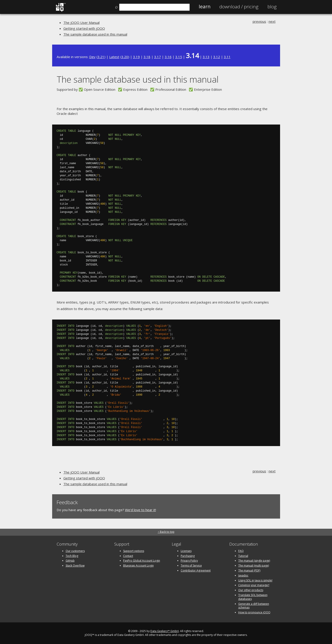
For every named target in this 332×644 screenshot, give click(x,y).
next (272, 21)
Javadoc (243, 575)
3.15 (179, 57)
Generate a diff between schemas (254, 606)
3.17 (158, 57)
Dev (92, 57)
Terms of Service (191, 566)
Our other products (251, 590)
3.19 (136, 57)
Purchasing (188, 556)
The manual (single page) (254, 561)
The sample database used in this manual (95, 34)
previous (259, 21)
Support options (134, 551)
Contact (128, 556)
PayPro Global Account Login (142, 561)
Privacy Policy (189, 561)
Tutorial (243, 556)
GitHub (70, 561)
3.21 (101, 57)
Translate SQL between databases (253, 597)
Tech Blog (72, 556)
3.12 (217, 57)
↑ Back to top (166, 532)
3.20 (125, 57)
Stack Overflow (75, 566)
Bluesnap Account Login (138, 566)
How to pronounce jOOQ (254, 612)
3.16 (168, 57)
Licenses (186, 551)
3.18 (147, 57)
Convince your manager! (254, 585)
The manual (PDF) (249, 570)
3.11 (227, 57)
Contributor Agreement (196, 570)
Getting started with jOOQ (84, 28)
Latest (114, 57)
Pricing (239, 7)
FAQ (241, 551)
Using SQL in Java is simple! (255, 580)
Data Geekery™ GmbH (165, 631)
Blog (272, 7)
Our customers (75, 551)
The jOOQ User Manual (81, 23)
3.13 (206, 57)
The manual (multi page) (254, 566)
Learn (205, 7)
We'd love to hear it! (140, 510)
